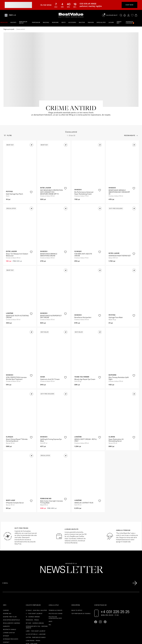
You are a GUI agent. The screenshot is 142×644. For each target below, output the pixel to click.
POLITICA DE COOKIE (56, 581)
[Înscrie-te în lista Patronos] (135, 551)
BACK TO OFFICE (77, 578)
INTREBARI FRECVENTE (11, 607)
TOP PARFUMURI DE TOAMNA (81, 581)
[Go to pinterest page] (105, 590)
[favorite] (132, 15)
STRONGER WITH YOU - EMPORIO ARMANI (37, 595)
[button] (31, 113)
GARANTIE (6, 594)
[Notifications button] (125, 15)
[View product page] (20, 136)
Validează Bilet (112, 15)
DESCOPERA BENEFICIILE (11, 588)
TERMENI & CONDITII (55, 578)
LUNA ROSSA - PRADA (33, 608)
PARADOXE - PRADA (32, 588)
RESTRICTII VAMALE (10, 597)
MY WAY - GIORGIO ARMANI (35, 591)
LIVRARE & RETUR (9, 601)
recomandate (130, 103)
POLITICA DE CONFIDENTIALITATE (55, 585)
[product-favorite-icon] (31, 160)
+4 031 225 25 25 (115, 580)
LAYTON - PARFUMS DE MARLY (36, 605)
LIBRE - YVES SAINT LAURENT (36, 599)
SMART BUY (119, 22)
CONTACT (6, 610)
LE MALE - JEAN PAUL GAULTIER (36, 578)
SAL (50, 593)
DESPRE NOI (7, 581)
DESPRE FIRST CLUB (10, 585)
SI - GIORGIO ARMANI (33, 585)
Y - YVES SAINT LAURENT (34, 581)
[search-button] (121, 15)
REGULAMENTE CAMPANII (12, 591)
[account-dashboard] (128, 15)
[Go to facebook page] (96, 590)
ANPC (51, 589)
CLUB (12, 15)
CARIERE (6, 578)
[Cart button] (136, 15)
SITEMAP (6, 604)
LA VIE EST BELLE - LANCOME (36, 602)
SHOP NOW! (129, 5)
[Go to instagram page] (100, 590)
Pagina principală (9, 29)
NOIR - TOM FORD (32, 612)
